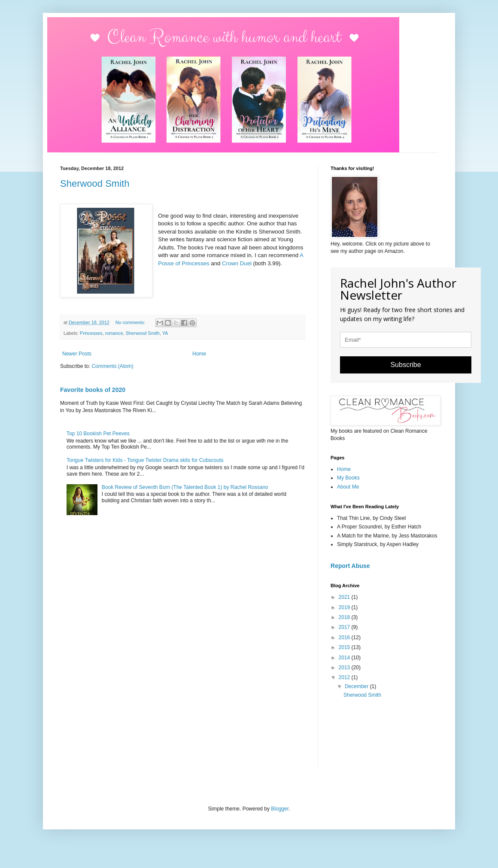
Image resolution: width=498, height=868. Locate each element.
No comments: (131, 322)
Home (199, 354)
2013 (345, 668)
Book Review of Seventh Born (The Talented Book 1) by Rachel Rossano (185, 487)
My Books (348, 478)
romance (114, 333)
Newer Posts (77, 354)
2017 (345, 627)
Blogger (280, 809)
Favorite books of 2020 (93, 390)
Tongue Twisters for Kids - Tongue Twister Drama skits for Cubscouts (145, 460)
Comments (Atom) (112, 366)
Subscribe (405, 365)
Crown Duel (237, 263)
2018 (345, 617)
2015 (345, 647)
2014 (345, 658)
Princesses (91, 333)
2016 (345, 637)
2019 (345, 607)
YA (165, 333)
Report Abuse (350, 566)
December (357, 686)
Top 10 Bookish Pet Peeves (98, 434)
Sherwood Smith (95, 184)
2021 (345, 597)
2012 (345, 677)
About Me (348, 487)
